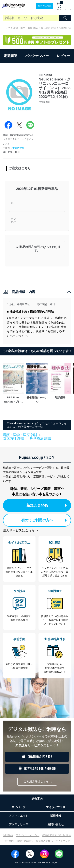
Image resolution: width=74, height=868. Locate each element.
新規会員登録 (47, 505)
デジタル (13, 220)
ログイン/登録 (44, 6)
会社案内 (9, 841)
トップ (7, 28)
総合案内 (37, 799)
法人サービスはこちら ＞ (21, 530)
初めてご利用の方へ (44, 520)
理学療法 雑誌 (41, 439)
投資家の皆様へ (44, 841)
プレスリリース (19, 824)
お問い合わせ (56, 824)
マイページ (19, 807)
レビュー (64, 56)
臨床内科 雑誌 (48, 28)
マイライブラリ (56, 807)
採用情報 (56, 816)
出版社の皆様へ (25, 841)
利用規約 (8, 835)
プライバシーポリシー (28, 835)
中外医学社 (18, 148)
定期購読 (10, 56)
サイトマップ (63, 841)
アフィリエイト (19, 816)
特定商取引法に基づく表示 (57, 835)
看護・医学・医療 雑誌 (26, 28)
